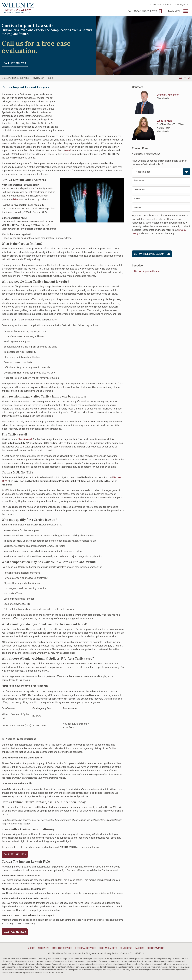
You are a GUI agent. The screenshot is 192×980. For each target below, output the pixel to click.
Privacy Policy (111, 953)
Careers (167, 5)
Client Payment (181, 5)
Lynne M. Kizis (164, 121)
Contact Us (156, 5)
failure (17, 199)
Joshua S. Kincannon (168, 95)
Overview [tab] (38, 78)
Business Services (62, 948)
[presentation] (152, 243)
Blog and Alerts (108, 948)
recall (68, 150)
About (31, 948)
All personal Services (17, 78)
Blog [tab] (50, 78)
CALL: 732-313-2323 (15, 854)
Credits (124, 953)
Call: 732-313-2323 (15, 63)
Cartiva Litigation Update (147, 271)
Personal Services (86, 948)
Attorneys (43, 948)
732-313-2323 (137, 953)
